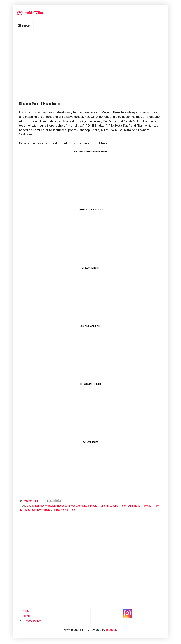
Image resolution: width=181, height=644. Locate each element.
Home (24, 26)
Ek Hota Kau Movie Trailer (36, 510)
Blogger (111, 630)
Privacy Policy (32, 621)
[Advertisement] (92, 49)
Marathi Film (32, 501)
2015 (30, 506)
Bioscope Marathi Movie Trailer (87, 506)
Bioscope (62, 506)
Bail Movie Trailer (45, 506)
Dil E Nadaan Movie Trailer (144, 506)
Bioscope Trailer (117, 506)
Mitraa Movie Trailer (65, 510)
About (27, 611)
